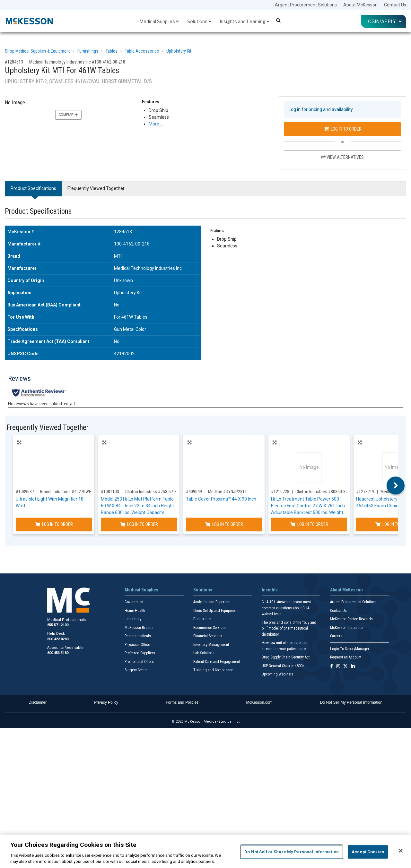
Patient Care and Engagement (217, 662)
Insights (270, 590)
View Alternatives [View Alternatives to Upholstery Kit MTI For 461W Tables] (342, 157)
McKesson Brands (139, 628)
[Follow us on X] (345, 667)
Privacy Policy (106, 702)
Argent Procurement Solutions (306, 5)
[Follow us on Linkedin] (353, 667)
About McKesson (360, 5)
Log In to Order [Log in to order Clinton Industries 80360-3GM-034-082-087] (309, 524)
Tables (112, 51)
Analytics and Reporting (212, 602)
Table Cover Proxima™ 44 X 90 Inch (221, 499)
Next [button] (396, 486)
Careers (336, 636)
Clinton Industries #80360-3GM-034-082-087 (335, 492)
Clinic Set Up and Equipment (215, 611)
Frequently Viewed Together (96, 188)
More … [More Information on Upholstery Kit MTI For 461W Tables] (156, 124)
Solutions (199, 21)
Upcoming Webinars (278, 674)
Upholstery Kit (179, 51)
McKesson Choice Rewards (351, 619)
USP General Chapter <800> (283, 666)
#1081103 (110, 492)
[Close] (401, 851)
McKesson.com (259, 702)
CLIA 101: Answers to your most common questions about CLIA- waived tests (286, 608)
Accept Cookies (368, 852)
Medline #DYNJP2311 (227, 492)
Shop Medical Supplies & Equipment (37, 51)
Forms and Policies (182, 702)
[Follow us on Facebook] (332, 667)
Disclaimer (38, 702)
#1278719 (365, 492)
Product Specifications (33, 188)
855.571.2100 (58, 625)
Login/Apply (384, 21)
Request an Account (346, 657)
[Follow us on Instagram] (338, 667)
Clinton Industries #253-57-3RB (153, 492)
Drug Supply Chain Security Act (286, 657)
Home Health (135, 611)
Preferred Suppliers (140, 653)
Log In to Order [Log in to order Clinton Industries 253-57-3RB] (139, 524)
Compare (68, 115)
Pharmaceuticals (138, 636)
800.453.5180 (58, 653)
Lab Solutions (204, 653)
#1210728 (280, 492)
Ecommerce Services (210, 628)
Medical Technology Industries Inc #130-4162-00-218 (77, 62)
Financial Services (208, 636)
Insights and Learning (245, 21)
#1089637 (25, 492)
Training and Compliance (213, 670)
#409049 (194, 492)
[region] (205, 851)
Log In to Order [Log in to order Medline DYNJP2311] (224, 524)
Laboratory (133, 619)
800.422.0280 (58, 639)
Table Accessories (142, 51)
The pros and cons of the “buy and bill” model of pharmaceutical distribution (289, 628)
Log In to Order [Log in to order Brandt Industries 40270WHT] (54, 524)
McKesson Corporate (346, 628)
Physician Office (137, 645)
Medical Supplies (159, 21)
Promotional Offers (139, 662)
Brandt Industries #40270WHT (67, 492)
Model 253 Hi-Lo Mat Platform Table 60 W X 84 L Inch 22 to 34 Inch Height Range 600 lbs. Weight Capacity (137, 506)
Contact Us (395, 5)
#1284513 (14, 62)
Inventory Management (211, 645)
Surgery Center (136, 670)
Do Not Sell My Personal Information (351, 702)
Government (134, 602)
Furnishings (88, 51)
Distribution (202, 619)
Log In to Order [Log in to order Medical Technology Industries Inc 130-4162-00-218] (343, 129)
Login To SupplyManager (350, 649)
